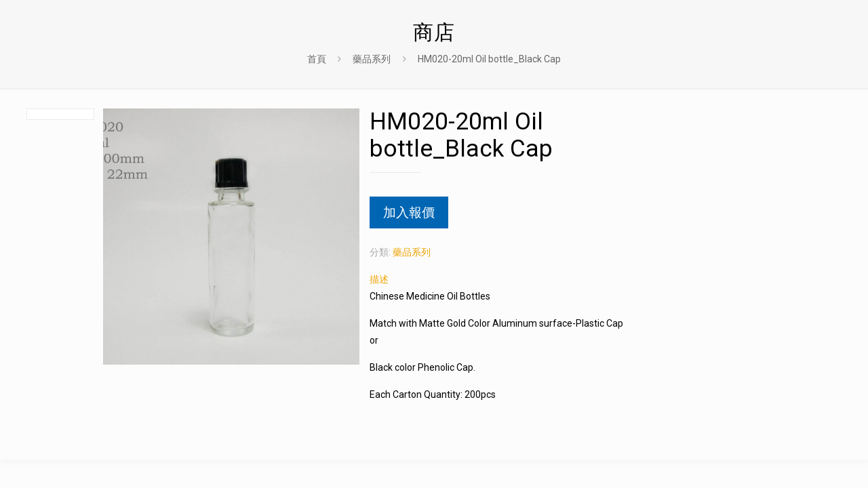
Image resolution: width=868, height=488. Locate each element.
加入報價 (409, 212)
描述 (379, 279)
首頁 (317, 59)
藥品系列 (372, 59)
